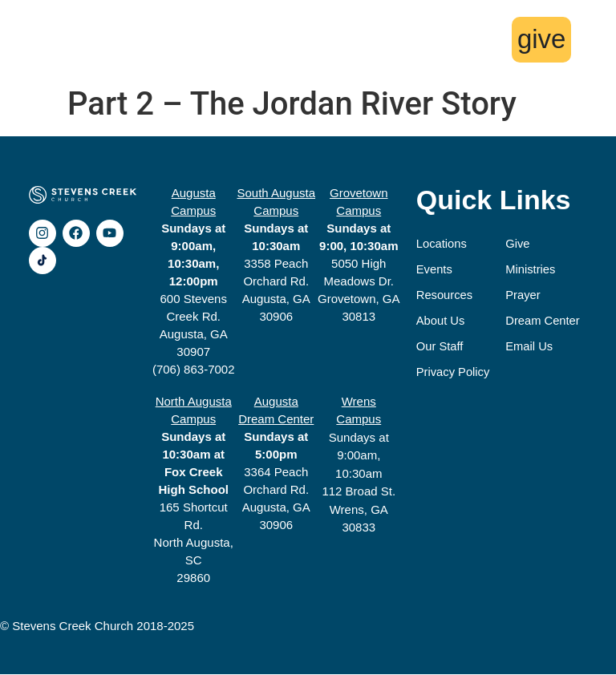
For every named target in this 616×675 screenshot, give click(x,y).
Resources (445, 295)
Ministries (532, 270)
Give (519, 244)
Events (435, 270)
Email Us (531, 347)
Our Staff (440, 347)
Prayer (525, 295)
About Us (441, 321)
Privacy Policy (454, 372)
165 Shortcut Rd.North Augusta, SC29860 (194, 490)
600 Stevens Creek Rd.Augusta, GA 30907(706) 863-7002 (194, 282)
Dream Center (545, 321)
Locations (442, 244)
